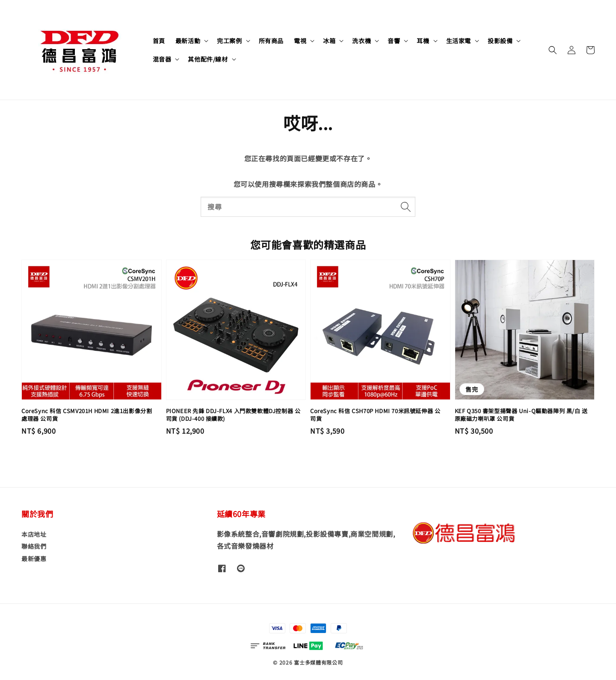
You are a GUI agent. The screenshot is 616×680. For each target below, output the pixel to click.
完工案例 (229, 41)
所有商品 (271, 41)
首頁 (159, 41)
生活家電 (459, 41)
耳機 (423, 41)
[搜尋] (406, 207)
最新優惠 (34, 559)
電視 (300, 41)
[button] (553, 50)
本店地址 (34, 534)
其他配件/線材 (208, 59)
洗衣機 (361, 41)
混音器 (162, 59)
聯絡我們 (34, 546)
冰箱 (329, 41)
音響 (394, 41)
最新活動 (188, 41)
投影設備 (500, 41)
